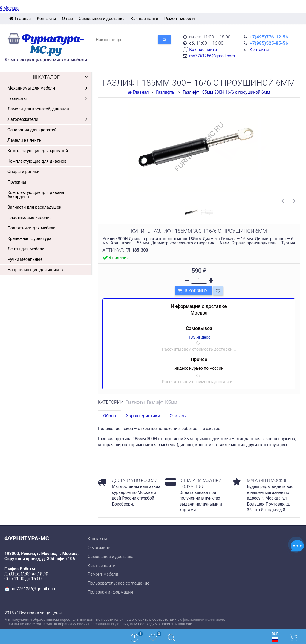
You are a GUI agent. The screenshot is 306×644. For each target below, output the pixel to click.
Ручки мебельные (25, 259)
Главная (20, 19)
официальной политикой (202, 619)
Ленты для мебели (26, 249)
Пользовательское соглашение (119, 583)
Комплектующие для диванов (37, 161)
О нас (68, 19)
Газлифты (49, 98)
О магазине (99, 548)
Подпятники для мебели (32, 228)
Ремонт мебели (180, 19)
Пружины (17, 182)
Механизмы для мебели (49, 88)
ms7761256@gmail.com (212, 56)
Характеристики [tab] (143, 416)
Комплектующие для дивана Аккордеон (36, 195)
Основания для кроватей (32, 130)
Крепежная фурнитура (29, 238)
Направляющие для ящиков (35, 270)
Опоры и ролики (23, 172)
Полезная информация (111, 592)
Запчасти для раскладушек (34, 207)
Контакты (46, 19)
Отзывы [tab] (178, 416)
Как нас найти (144, 19)
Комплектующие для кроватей (38, 151)
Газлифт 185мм (162, 402)
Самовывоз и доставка (102, 19)
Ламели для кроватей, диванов (38, 109)
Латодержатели (49, 119)
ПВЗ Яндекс (199, 337)
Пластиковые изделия (30, 218)
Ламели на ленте (24, 140)
